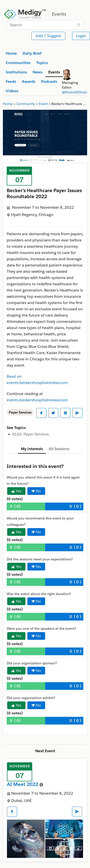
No (36, 491)
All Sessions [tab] (59, 449)
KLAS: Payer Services (31, 434)
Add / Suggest (48, 36)
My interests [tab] (32, 449)
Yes (16, 491)
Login (81, 36)
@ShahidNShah (75, 92)
